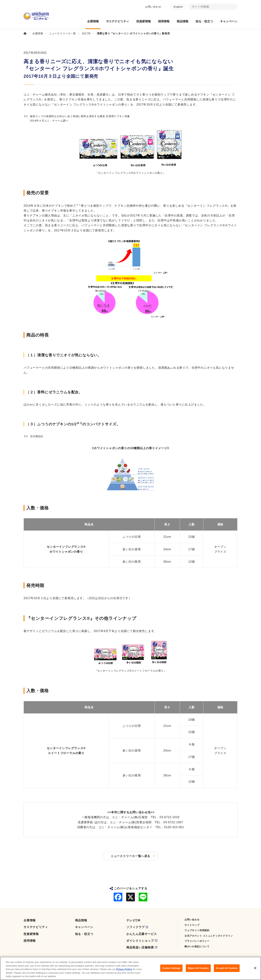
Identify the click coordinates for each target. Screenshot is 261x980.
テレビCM (133, 920)
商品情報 (81, 920)
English (178, 7)
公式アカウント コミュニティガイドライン (209, 936)
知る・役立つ (84, 934)
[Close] (255, 970)
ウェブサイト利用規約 (197, 930)
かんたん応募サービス (142, 934)
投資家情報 (31, 934)
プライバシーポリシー (197, 941)
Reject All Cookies (198, 970)
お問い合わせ (153, 7)
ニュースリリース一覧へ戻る (130, 856)
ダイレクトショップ (140, 941)
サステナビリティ (36, 927)
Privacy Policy (124, 971)
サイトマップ (192, 925)
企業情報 (30, 920)
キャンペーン (84, 927)
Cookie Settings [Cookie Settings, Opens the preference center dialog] (171, 970)
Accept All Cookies (227, 970)
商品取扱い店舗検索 (140, 947)
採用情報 (30, 941)
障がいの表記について (197, 946)
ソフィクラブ (135, 927)
